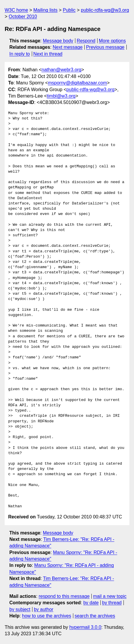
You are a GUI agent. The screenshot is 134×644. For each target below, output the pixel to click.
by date (91, 603)
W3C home (16, 10)
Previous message (105, 47)
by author (44, 609)
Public (69, 10)
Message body (58, 41)
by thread (112, 603)
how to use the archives (47, 616)
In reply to (20, 54)
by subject (20, 609)
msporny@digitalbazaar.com (77, 83)
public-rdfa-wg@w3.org (105, 10)
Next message (68, 47)
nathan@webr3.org (61, 70)
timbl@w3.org (61, 96)
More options (113, 41)
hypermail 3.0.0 (85, 627)
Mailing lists (45, 10)
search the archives (95, 616)
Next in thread (48, 54)
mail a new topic (110, 596)
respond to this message (64, 596)
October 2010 (23, 17)
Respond (86, 41)
